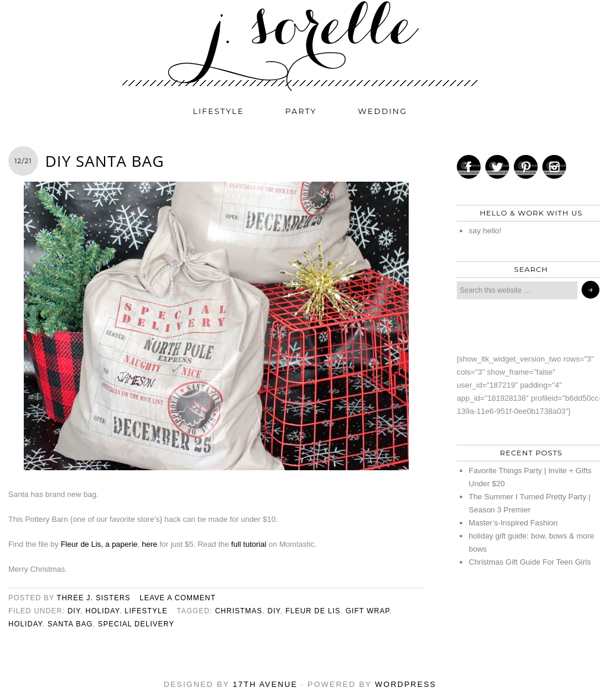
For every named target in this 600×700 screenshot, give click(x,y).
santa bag (70, 624)
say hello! (485, 231)
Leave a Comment (178, 598)
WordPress (405, 684)
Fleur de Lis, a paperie (99, 544)
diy (74, 611)
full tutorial (249, 544)
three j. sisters (94, 598)
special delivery (136, 624)
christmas (239, 611)
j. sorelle (300, 46)
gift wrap (368, 611)
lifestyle (219, 111)
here (150, 544)
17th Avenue (265, 684)
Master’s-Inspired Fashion (513, 523)
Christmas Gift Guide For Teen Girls (530, 562)
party (301, 111)
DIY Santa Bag (105, 161)
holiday (102, 611)
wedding (383, 111)
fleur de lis (313, 611)
